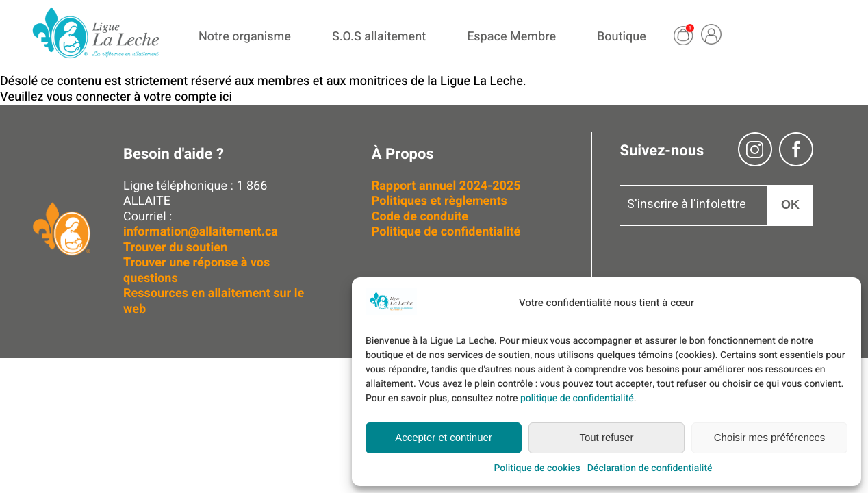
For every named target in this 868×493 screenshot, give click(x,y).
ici (226, 97)
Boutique (622, 37)
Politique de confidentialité (446, 232)
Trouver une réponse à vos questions (196, 270)
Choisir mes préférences (770, 437)
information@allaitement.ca (201, 232)
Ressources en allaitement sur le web (214, 301)
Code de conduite (420, 217)
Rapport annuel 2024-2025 (446, 186)
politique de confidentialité (577, 398)
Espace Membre (511, 37)
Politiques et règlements (441, 201)
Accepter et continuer (444, 437)
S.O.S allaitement (379, 37)
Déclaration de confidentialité (650, 468)
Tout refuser (606, 437)
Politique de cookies (537, 468)
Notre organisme (245, 37)
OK (790, 205)
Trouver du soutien (177, 248)
